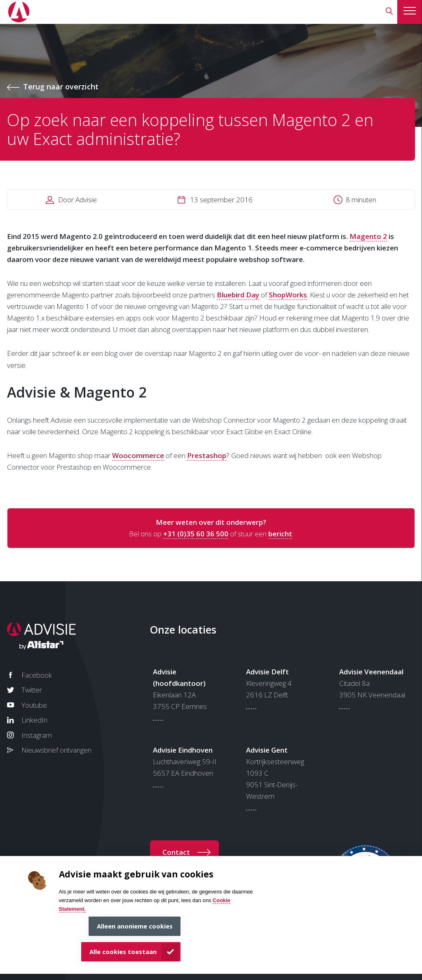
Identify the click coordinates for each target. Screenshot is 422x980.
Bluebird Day (238, 295)
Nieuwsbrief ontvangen (56, 750)
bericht (280, 534)
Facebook (37, 675)
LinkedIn (34, 720)
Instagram (37, 735)
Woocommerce (138, 455)
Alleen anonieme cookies (135, 926)
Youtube (34, 705)
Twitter (32, 690)
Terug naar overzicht (61, 87)
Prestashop (207, 455)
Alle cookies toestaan (123, 952)
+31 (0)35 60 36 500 (196, 534)
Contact (176, 852)
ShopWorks (288, 295)
